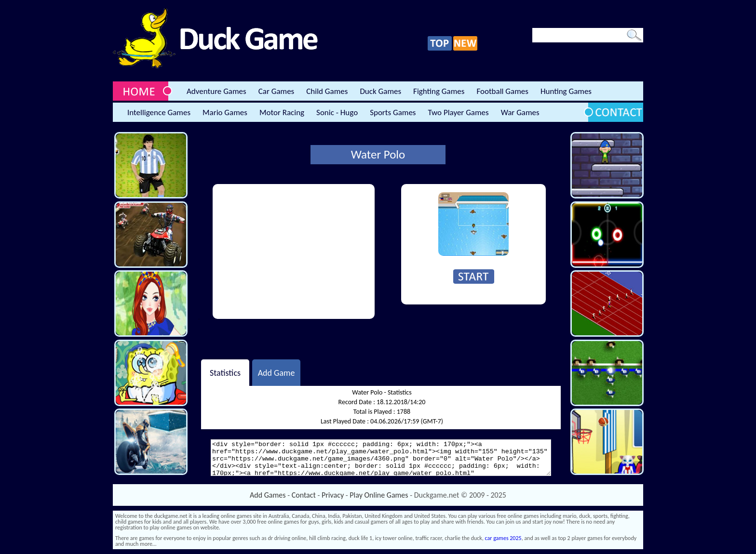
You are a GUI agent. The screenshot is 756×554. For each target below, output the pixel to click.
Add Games (268, 495)
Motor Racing (282, 112)
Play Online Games (379, 495)
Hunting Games (566, 91)
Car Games (277, 91)
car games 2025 (503, 538)
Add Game (277, 372)
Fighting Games (439, 91)
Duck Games (380, 91)
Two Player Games (459, 112)
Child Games (327, 91)
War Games (520, 112)
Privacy (333, 495)
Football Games (502, 91)
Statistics (225, 372)
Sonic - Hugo (337, 112)
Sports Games (393, 112)
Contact (304, 495)
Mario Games (225, 112)
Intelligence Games (159, 112)
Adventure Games (216, 91)
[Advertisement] (294, 251)
